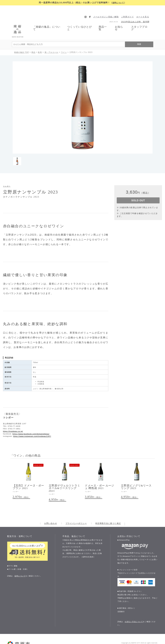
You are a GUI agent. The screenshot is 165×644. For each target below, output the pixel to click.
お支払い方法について (134, 609)
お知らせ (121, 22)
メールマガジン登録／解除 (110, 10)
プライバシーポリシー (76, 511)
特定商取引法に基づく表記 (108, 511)
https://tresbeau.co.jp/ (13, 418)
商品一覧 (104, 21)
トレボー (7, 173)
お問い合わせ (51, 511)
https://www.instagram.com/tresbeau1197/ (32, 423)
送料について (118, 3)
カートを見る (147, 10)
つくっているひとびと (79, 22)
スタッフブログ (142, 22)
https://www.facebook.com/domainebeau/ (31, 421)
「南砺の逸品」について (44, 22)
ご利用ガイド (132, 10)
